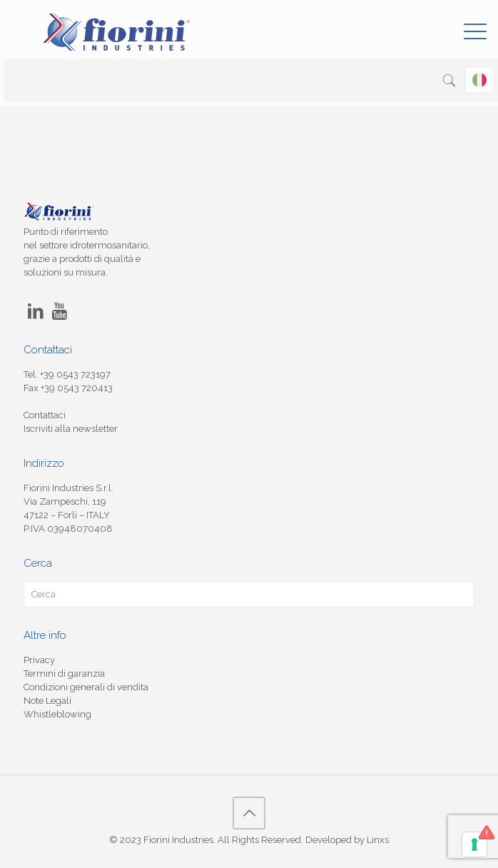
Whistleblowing (57, 714)
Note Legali (47, 701)
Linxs (378, 840)
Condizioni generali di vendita (86, 687)
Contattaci (45, 415)
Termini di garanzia (64, 673)
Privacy (39, 660)
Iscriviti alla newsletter (71, 429)
